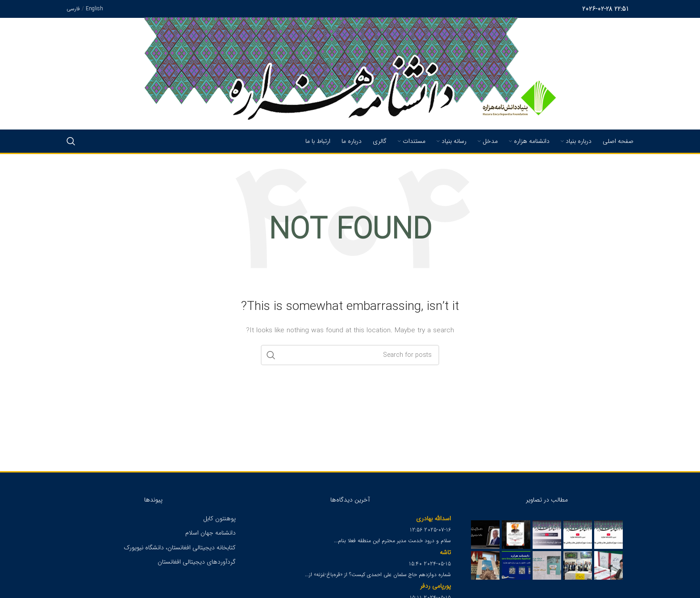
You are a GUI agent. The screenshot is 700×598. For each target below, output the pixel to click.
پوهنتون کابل (219, 519)
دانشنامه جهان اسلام (210, 533)
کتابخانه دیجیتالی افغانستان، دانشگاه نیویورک (180, 548)
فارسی (73, 9)
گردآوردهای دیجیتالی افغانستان (197, 562)
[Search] (71, 141)
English (94, 9)
